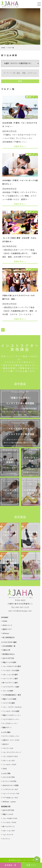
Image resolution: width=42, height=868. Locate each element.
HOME (3, 48)
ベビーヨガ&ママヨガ (9, 818)
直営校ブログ (6, 629)
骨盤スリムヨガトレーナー (11, 715)
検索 (20, 81)
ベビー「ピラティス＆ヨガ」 (12, 707)
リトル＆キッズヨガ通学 (10, 670)
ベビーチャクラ (7, 835)
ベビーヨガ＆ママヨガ (9, 756)
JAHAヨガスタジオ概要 (10, 785)
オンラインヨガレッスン (10, 736)
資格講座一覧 (11, 865)
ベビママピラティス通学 (10, 687)
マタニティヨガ (7, 748)
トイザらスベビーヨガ (9, 789)
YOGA (4, 769)
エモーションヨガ (8, 760)
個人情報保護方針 (8, 637)
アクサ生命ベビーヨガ (9, 798)
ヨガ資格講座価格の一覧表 (11, 695)
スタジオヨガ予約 (8, 777)
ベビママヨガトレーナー (10, 719)
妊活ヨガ (5, 744)
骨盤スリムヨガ (7, 814)
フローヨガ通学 (7, 691)
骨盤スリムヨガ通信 (9, 699)
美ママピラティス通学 (9, 683)
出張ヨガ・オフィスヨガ (10, 740)
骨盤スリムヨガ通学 (9, 662)
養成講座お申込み (8, 654)
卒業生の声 (6, 650)
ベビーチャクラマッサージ (11, 752)
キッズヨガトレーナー (9, 723)
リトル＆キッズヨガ (9, 764)
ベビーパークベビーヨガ (10, 793)
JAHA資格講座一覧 (8, 646)
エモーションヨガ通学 (9, 675)
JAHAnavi (5, 633)
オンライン (6, 839)
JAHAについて (7, 625)
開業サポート (6, 728)
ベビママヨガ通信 (8, 703)
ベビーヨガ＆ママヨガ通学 (11, 666)
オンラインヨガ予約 (9, 781)
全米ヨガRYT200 (8, 658)
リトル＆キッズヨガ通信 (10, 711)
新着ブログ (31, 865)
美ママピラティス (8, 826)
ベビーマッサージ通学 (9, 679)
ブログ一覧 (11, 48)
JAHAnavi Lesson (8, 802)
